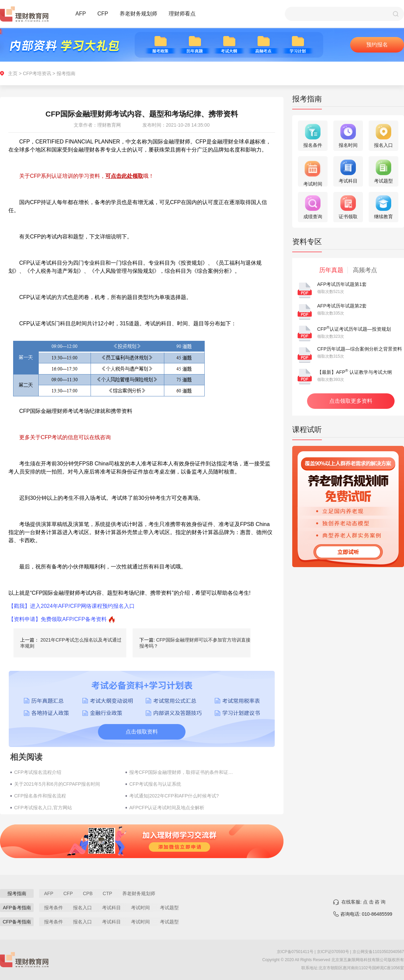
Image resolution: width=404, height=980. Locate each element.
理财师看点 (182, 14)
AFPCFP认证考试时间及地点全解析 (167, 808)
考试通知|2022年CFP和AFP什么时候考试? (174, 796)
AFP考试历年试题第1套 (342, 284)
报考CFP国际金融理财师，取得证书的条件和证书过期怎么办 (181, 772)
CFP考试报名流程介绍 (38, 772)
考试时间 (140, 908)
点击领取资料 (142, 732)
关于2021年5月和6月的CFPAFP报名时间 (57, 784)
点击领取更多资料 (351, 401)
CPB (88, 893)
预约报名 (377, 45)
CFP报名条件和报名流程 (40, 796)
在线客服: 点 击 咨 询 (363, 902)
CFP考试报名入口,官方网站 (43, 808)
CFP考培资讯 (37, 73)
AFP (81, 14)
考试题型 (169, 908)
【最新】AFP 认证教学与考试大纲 (355, 372)
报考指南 (66, 73)
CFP (103, 14)
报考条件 (54, 908)
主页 (13, 73)
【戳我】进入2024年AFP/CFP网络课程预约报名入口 (72, 606)
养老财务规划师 (138, 14)
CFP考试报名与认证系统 (155, 784)
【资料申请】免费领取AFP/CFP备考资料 (58, 619)
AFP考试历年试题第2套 (342, 306)
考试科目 (111, 908)
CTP (107, 893)
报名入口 (82, 908)
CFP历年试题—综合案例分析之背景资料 (360, 349)
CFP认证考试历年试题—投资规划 (354, 329)
